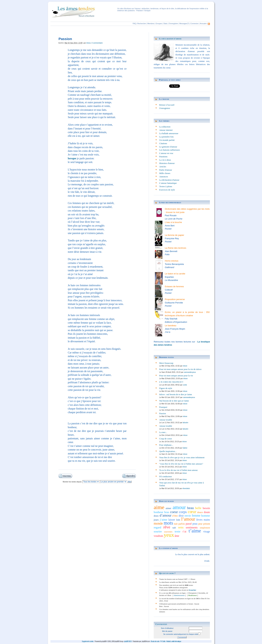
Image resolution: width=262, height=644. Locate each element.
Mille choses (165, 173)
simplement (205, 528)
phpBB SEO (128, 641)
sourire (158, 531)
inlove (88, 43)
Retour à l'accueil (167, 105)
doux (156, 516)
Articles (163, 167)
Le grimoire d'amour (168, 147)
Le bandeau (171, 326)
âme (177, 536)
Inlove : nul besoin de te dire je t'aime (176, 394)
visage (207, 531)
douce (200, 512)
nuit (176, 524)
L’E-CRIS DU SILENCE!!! (171, 382)
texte (178, 531)
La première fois (166, 137)
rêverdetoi (186, 488)
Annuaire (203, 24)
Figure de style (166, 388)
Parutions (163, 157)
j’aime (163, 520)
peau (195, 524)
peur (200, 524)
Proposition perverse (175, 299)
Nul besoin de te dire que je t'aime (174, 401)
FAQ (134, 24)
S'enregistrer (173, 24)
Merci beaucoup (166, 363)
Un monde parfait (167, 140)
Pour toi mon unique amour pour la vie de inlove (180, 369)
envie (188, 516)
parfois (182, 524)
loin (178, 520)
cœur (192, 512)
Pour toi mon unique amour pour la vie (176, 376)
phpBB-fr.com (146, 641)
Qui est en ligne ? (167, 573)
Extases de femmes (174, 286)
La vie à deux (165, 160)
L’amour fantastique (168, 183)
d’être (175, 516)
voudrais (158, 536)
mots (168, 523)
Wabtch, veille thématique (174, 641)
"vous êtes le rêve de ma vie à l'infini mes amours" (181, 464)
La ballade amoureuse (169, 133)
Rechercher (142, 24)
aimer (168, 508)
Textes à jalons (166, 186)
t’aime (195, 531)
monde (158, 523)
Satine (185, 448)
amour (179, 507)
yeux (169, 535)
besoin (206, 508)
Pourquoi (163, 407)
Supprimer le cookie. (88, 641)
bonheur (158, 512)
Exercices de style (167, 190)
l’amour (188, 519)
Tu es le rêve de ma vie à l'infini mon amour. (179, 470)
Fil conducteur (166, 476)
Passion (163, 413)
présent (207, 524)
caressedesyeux (190, 372)
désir (181, 516)
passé (189, 524)
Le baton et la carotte (175, 274)
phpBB (104, 641)
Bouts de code (155, 641)
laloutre (186, 423)
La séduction (165, 127)
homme (206, 516)
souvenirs (168, 532)
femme (196, 516)
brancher (193, 590)
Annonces (164, 177)
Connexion (194, 24)
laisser (172, 520)
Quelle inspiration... (168, 451)
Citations (163, 143)
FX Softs (163, 641)
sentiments (192, 527)
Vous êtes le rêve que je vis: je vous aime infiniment (182, 457)
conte (185, 385)
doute (207, 512)
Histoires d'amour (167, 163)
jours (156, 520)
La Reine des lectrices (175, 248)
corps (183, 512)
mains (207, 520)
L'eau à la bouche (173, 222)
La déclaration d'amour (170, 39)
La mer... (163, 432)
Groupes (159, 24)
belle (198, 508)
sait (174, 528)
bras (167, 512)
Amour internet (166, 130)
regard (157, 527)
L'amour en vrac (166, 153)
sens (181, 527)
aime (159, 507)
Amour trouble (166, 420)
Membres (151, 24)
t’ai (184, 531)
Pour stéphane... (166, 445)
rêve (167, 527)
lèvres (199, 520)
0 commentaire (97, 43)
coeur (174, 512)
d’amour (166, 515)
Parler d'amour (166, 170)
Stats (165, 24)
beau (190, 508)
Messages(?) (184, 24)
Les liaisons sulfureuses (170, 150)
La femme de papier (174, 235)
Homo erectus (172, 261)
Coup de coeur (166, 439)
